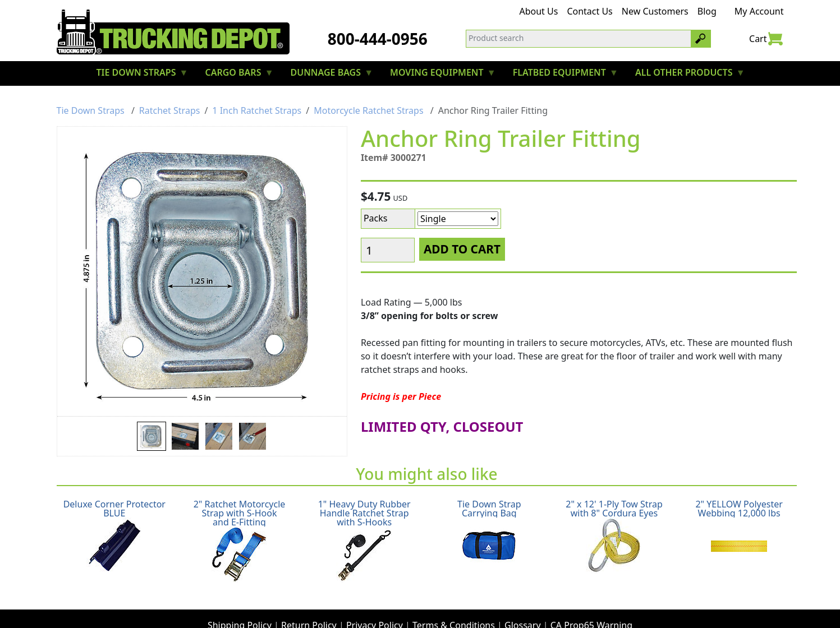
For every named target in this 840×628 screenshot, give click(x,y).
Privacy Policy (375, 603)
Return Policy (309, 603)
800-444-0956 (378, 39)
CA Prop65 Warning (591, 603)
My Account (759, 11)
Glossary (523, 603)
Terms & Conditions (454, 603)
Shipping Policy (240, 603)
